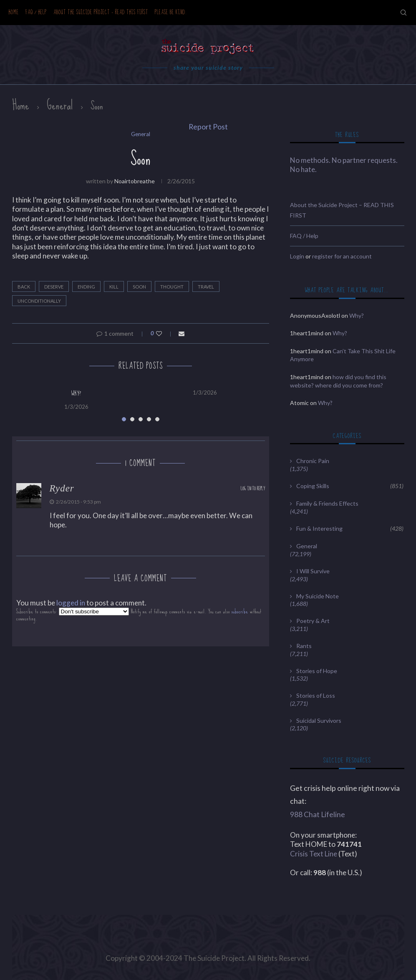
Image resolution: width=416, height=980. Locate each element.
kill (114, 287)
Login (297, 256)
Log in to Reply (253, 489)
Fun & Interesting (350, 529)
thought (172, 287)
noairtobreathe (135, 181)
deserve (54, 287)
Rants (304, 646)
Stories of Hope (317, 671)
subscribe (240, 612)
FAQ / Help (36, 12)
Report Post (208, 127)
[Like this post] (165, 333)
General (60, 105)
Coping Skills (350, 486)
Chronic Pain (313, 461)
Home (14, 12)
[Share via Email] (182, 333)
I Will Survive (313, 571)
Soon (139, 287)
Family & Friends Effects (327, 503)
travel (206, 287)
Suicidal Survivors (319, 720)
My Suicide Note (318, 596)
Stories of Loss (316, 695)
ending (86, 287)
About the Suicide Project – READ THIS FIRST (101, 12)
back (24, 287)
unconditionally (39, 301)
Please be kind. (171, 12)
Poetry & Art (313, 621)
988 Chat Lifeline (318, 814)
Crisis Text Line (314, 854)
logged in (71, 603)
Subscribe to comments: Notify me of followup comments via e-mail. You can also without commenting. (139, 615)
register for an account (342, 256)
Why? (76, 393)
